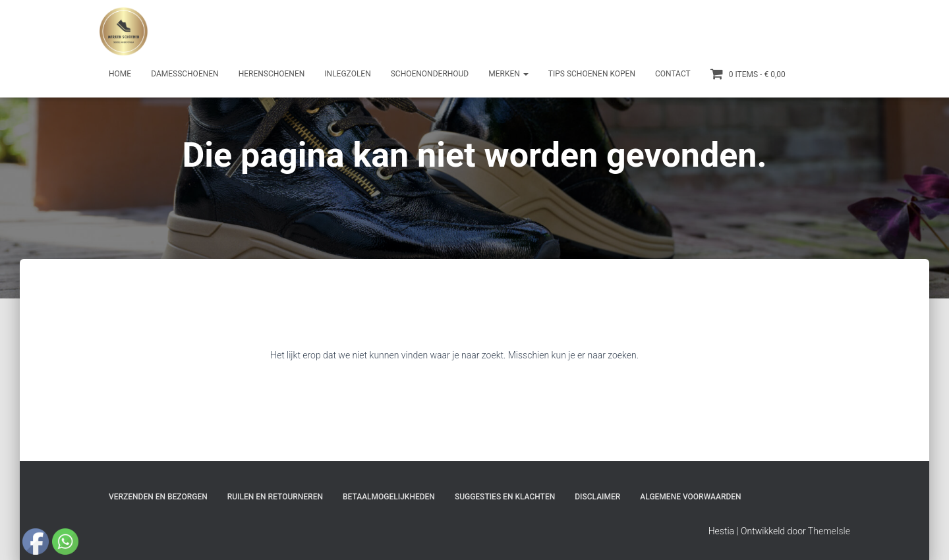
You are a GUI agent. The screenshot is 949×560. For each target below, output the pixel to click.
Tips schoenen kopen (592, 74)
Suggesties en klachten (505, 497)
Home (120, 74)
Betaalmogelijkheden (389, 497)
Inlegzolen (347, 74)
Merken (508, 74)
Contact (673, 74)
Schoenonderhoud (430, 74)
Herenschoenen (272, 74)
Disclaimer (597, 497)
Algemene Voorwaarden (690, 497)
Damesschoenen (185, 74)
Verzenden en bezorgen (158, 497)
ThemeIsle (829, 531)
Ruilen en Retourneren (275, 497)
